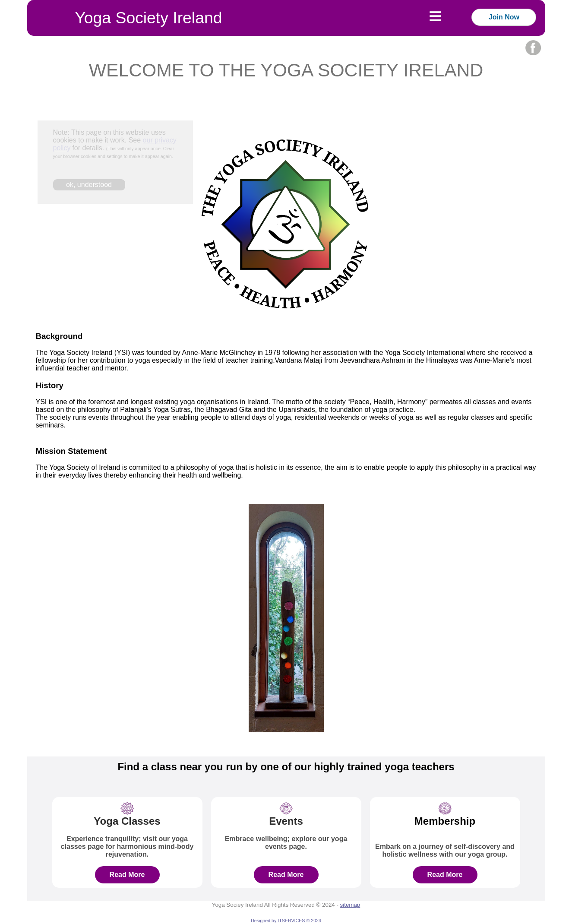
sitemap (350, 905)
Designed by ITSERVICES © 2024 (286, 921)
